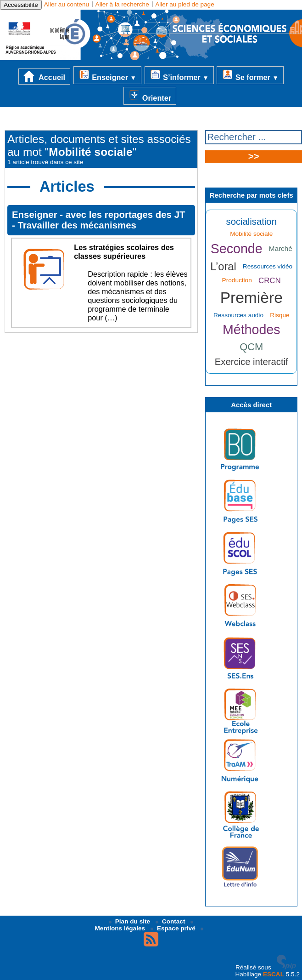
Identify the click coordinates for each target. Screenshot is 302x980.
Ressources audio (238, 315)
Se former (250, 75)
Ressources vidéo (268, 266)
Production (237, 280)
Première (252, 298)
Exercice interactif (252, 362)
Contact (171, 921)
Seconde (237, 249)
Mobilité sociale (251, 234)
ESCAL (274, 974)
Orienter (150, 96)
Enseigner (107, 75)
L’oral (223, 267)
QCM (251, 347)
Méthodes (252, 330)
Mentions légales (144, 926)
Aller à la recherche (122, 4)
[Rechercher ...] (254, 137)
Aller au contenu (67, 4)
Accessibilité (21, 5)
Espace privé (174, 928)
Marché (281, 248)
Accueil (44, 77)
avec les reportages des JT (126, 215)
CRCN (270, 281)
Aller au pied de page (185, 4)
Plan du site (130, 921)
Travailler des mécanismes (77, 225)
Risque (280, 315)
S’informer (179, 75)
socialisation (252, 222)
